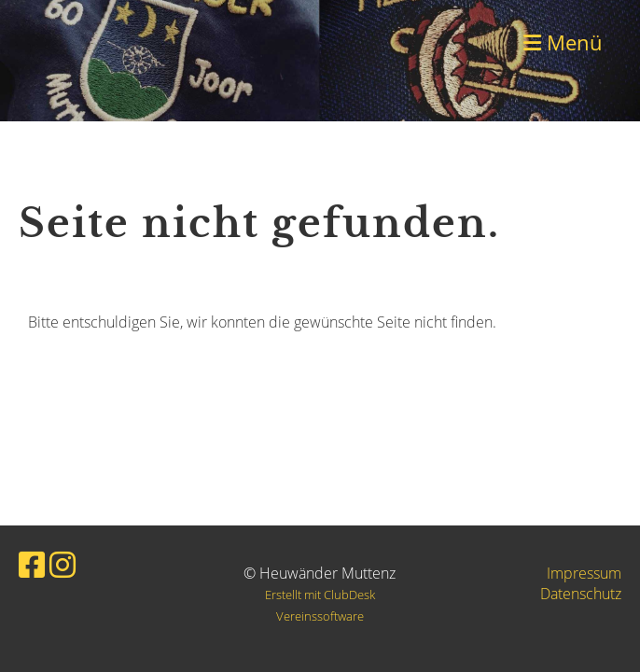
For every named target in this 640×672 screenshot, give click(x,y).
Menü (563, 42)
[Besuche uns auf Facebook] (32, 564)
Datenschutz (581, 594)
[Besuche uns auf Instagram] (63, 564)
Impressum (584, 573)
